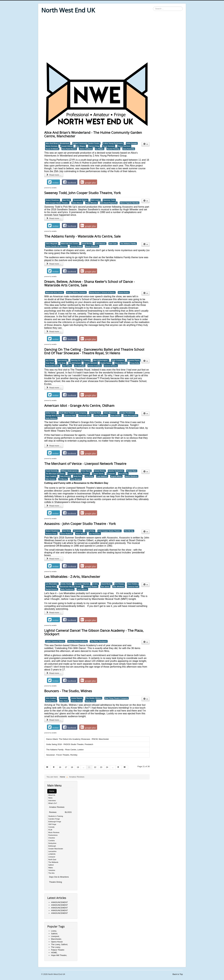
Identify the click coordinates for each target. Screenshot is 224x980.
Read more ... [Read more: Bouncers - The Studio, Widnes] (54, 720)
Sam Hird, (66, 200)
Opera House (57, 942)
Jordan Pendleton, (127, 413)
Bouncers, (64, 698)
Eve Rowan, (120, 584)
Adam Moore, (77, 203)
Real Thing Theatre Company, (117, 698)
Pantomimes (53, 835)
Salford (51, 865)
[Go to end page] (125, 767)
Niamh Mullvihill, (92, 246)
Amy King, (89, 476)
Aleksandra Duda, (53, 366)
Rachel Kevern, (52, 589)
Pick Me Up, (129, 531)
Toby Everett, (65, 476)
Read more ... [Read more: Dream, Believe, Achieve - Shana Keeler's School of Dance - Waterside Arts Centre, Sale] (54, 332)
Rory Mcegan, (76, 479)
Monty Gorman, (52, 146)
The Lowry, (56, 947)
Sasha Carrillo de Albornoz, (56, 246)
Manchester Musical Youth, (70, 587)
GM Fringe (52, 824)
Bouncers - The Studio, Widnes (68, 691)
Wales (51, 868)
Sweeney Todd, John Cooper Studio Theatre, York (82, 193)
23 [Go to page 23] (101, 767)
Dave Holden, (133, 584)
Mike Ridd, (64, 701)
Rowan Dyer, (132, 471)
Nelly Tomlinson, (67, 589)
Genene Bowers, (111, 366)
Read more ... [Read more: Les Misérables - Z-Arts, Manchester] (54, 613)
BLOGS (68, 812)
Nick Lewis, (96, 200)
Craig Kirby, (90, 531)
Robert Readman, (52, 200)
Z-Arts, (96, 584)
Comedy (51, 827)
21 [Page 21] (89, 767)
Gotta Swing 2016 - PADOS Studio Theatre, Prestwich (70, 744)
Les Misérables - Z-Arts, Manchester (72, 577)
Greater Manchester (56, 849)
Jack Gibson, (82, 589)
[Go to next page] (119, 767)
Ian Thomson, (95, 534)
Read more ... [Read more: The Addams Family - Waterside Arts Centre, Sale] (54, 264)
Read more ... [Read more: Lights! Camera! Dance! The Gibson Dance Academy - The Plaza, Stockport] (54, 673)
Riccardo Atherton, (82, 584)
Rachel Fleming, (113, 149)
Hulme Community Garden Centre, (86, 143)
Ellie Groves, (51, 479)
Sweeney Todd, (109, 200)
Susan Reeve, (100, 471)
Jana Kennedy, (129, 149)
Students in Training (56, 816)
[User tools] (145, 144)
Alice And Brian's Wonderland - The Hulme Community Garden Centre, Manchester (93, 134)
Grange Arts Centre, (53, 416)
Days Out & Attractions (59, 877)
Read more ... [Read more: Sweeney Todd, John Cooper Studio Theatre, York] (54, 218)
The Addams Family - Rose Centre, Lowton (65, 750)
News (50, 798)
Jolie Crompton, (118, 360)
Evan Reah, (50, 363)
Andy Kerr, (78, 476)
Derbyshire (52, 843)
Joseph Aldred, (67, 146)
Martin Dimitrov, (131, 476)
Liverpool (52, 857)
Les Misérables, (52, 584)
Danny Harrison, (124, 146)
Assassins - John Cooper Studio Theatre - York (80, 524)
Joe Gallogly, (80, 366)
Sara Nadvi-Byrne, (69, 149)
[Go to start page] (47, 767)
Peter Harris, (86, 471)
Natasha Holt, (95, 413)
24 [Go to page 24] (107, 767)
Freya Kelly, (135, 363)
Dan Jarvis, (105, 587)
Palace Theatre (58, 950)
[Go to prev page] (54, 767)
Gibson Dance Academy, (78, 641)
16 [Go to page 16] (60, 767)
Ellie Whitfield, (119, 587)
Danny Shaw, (90, 701)
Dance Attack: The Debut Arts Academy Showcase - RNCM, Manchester (78, 739)
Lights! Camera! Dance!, (55, 641)
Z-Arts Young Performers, (113, 143)
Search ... (153, 7)
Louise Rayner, (77, 698)
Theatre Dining (55, 882)
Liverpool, (55, 936)
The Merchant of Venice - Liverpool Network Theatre (85, 464)
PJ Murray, (63, 479)
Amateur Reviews (57, 807)
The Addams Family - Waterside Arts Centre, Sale (82, 236)
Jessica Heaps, (76, 246)
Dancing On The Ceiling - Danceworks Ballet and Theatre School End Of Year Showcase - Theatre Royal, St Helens (94, 351)
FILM (50, 830)
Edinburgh (52, 846)
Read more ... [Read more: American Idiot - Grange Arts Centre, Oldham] (54, 446)
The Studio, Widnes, (94, 698)
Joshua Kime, (51, 587)
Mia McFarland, (75, 363)
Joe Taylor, (67, 366)
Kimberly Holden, (91, 587)
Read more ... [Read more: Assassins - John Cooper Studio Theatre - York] (54, 559)
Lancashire (52, 851)
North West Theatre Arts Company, (73, 413)
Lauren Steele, (98, 474)
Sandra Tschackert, (116, 471)
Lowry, (54, 931)
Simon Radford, (66, 534)
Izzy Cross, (50, 360)
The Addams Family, (128, 244)
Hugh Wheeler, (92, 203)
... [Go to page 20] (83, 767)
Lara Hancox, (101, 244)
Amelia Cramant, (95, 366)
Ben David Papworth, (109, 203)
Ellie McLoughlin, (131, 416)
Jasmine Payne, (134, 360)
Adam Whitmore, (110, 413)
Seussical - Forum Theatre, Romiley (62, 755)
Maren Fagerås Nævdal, (130, 203)
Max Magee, (81, 146)
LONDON (52, 854)
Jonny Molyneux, (101, 416)
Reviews (53, 812)
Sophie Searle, (106, 363)
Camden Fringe (54, 819)
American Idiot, (85, 416)
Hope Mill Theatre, (59, 955)
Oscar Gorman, (109, 146)
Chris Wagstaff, (52, 244)
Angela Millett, (116, 476)
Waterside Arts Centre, (70, 244)
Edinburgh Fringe (55, 822)
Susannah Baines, (81, 200)
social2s (54, 188)
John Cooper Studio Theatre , (57, 203)
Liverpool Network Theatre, (79, 474)
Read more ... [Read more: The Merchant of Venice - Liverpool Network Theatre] (54, 506)
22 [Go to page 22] (95, 767)
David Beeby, (87, 244)
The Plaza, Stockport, (99, 641)
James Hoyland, (86, 149)
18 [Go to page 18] (72, 767)
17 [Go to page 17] (66, 767)
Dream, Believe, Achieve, (76, 292)
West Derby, (123, 474)
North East (52, 859)
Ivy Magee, (100, 149)
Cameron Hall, (70, 416)
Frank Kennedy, (52, 471)
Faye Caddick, (51, 476)
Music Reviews (54, 832)
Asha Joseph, (132, 143)
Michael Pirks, (51, 701)
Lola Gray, (62, 363)
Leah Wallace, (102, 476)
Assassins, (78, 531)
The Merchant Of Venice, (55, 474)
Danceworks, (63, 360)
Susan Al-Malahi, (52, 149)
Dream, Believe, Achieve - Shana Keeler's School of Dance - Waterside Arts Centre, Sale (89, 283)
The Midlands (53, 862)
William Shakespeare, (70, 471)
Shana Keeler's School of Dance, (102, 292)
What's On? (53, 803)
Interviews (52, 801)
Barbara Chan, (51, 534)
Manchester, (56, 939)
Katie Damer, (116, 416)
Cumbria (51, 841)
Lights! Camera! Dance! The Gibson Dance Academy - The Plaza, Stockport (94, 632)
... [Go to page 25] (113, 767)
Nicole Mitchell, (121, 363)
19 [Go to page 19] (78, 767)
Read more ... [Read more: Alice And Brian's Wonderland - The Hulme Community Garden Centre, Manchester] (54, 175)
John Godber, (51, 698)
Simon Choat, (77, 701)
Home (52, 791)
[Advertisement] (112, 38)
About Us (52, 795)
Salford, (54, 934)
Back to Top (178, 974)
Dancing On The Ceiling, (80, 360)
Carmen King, (94, 146)
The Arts (51, 873)
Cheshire (52, 838)
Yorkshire (52, 870)
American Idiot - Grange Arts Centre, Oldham (79, 405)
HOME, (54, 953)
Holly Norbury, (51, 418)
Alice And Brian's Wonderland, (58, 143)
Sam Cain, (113, 244)
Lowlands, (111, 474)
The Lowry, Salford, (59, 944)
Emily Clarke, (51, 413)
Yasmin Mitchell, (91, 363)
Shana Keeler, (124, 292)
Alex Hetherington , (101, 360)
